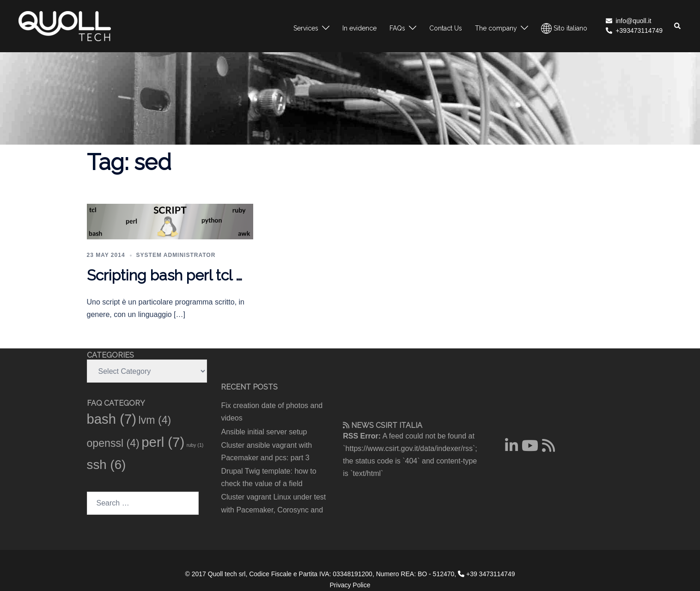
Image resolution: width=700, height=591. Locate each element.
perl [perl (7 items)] (163, 442)
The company (496, 28)
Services (306, 28)
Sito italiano (564, 28)
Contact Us (446, 28)
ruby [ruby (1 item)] (195, 445)
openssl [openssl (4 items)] (113, 443)
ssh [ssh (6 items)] (107, 465)
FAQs (397, 28)
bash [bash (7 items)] (112, 419)
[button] (678, 26)
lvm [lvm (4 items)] (155, 420)
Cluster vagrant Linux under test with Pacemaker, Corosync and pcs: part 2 (274, 509)
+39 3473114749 (486, 574)
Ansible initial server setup (264, 432)
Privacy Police (350, 585)
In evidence (359, 28)
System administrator (176, 255)
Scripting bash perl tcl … (164, 275)
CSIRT (387, 425)
